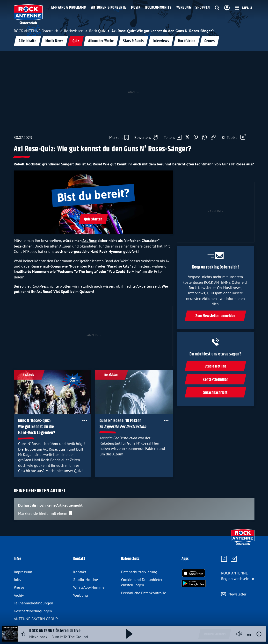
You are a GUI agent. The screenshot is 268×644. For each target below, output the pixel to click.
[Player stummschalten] (239, 634)
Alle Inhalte (27, 41)
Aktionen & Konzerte (109, 8)
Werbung (184, 8)
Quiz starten (93, 219)
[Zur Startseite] (243, 544)
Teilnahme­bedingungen (33, 603)
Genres (210, 41)
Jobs (17, 580)
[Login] (227, 8)
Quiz (76, 41)
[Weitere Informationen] (259, 634)
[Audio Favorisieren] (23, 634)
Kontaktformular (216, 379)
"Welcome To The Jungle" (77, 271)
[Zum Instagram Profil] (234, 559)
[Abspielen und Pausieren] (130, 634)
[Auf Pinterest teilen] (196, 137)
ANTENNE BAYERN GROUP (36, 619)
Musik (136, 8)
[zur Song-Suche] (249, 634)
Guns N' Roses (25, 251)
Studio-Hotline (86, 580)
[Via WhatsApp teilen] (204, 137)
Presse (19, 587)
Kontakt (80, 572)
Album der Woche (101, 41)
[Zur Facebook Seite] (224, 559)
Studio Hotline (216, 366)
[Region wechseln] (238, 576)
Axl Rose (90, 241)
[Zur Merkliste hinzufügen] (119, 137)
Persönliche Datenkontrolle (144, 593)
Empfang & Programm (69, 8)
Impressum (23, 572)
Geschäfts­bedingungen (33, 611)
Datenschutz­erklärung (139, 572)
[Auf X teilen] (187, 137)
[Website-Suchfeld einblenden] (217, 8)
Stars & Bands (133, 41)
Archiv (19, 595)
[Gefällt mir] (145, 137)
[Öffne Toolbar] (243, 137)
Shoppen (203, 8)
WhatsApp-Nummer (89, 587)
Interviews (161, 41)
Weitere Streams (215, 634)
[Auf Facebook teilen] (179, 137)
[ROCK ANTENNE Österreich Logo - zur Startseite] (28, 14)
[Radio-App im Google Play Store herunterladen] (194, 583)
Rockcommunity (158, 8)
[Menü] (243, 8)
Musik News (54, 41)
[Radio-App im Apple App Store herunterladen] (194, 573)
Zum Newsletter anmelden (216, 316)
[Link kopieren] (213, 137)
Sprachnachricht (216, 393)
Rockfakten (187, 41)
